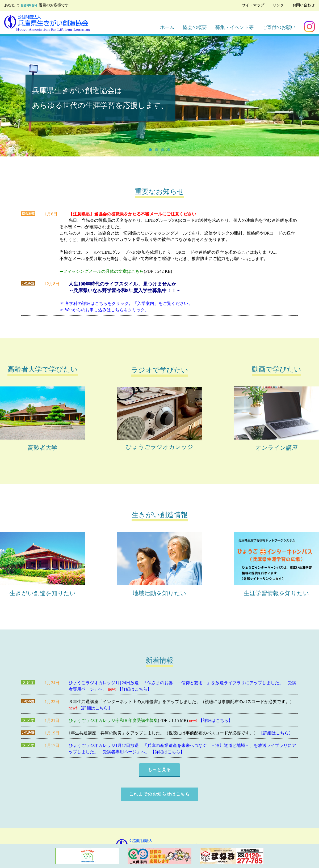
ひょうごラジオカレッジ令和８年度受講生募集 (113, 720)
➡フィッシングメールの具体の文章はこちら (102, 271)
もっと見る (159, 770)
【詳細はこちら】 (135, 689)
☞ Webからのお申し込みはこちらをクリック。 (104, 310)
